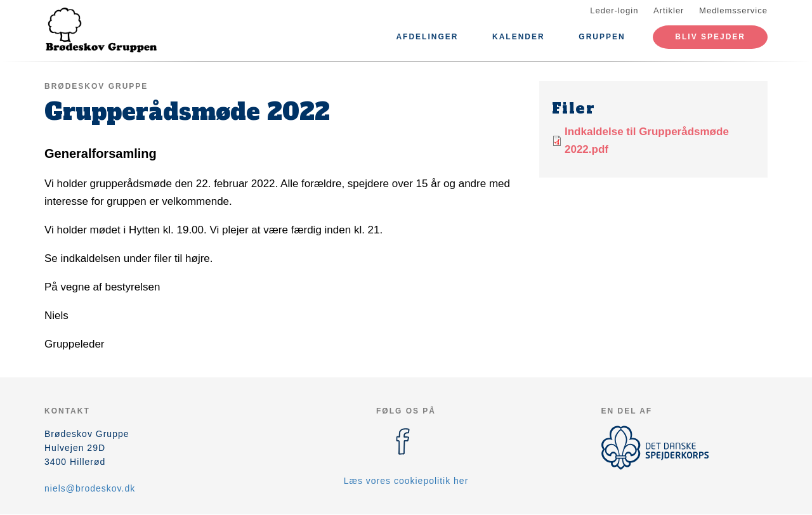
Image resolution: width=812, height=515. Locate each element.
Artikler (669, 10)
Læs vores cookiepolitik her (406, 481)
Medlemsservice (733, 10)
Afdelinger (427, 37)
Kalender (519, 37)
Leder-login (614, 10)
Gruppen (602, 37)
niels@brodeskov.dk (90, 488)
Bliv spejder (710, 37)
